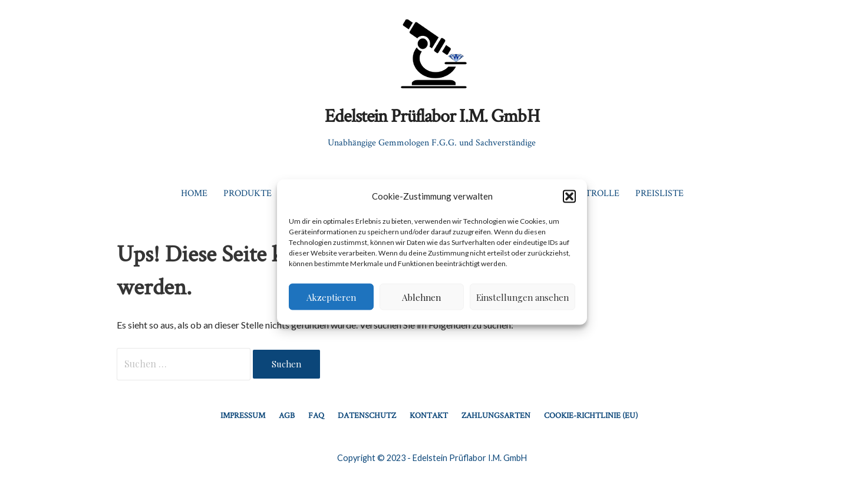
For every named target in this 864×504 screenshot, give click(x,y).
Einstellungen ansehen (522, 297)
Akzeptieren (331, 297)
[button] (569, 196)
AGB (287, 415)
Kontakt (429, 415)
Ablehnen (421, 297)
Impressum (243, 415)
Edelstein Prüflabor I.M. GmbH (432, 115)
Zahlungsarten (496, 415)
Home (194, 193)
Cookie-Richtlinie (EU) (591, 415)
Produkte (248, 193)
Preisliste (659, 193)
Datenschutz (367, 415)
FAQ (316, 415)
